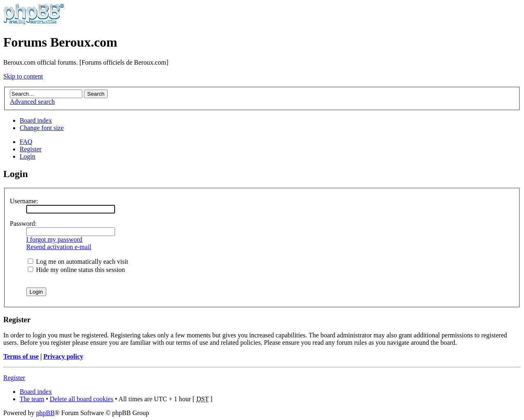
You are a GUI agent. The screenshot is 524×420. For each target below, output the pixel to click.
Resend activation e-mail (59, 247)
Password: (23, 223)
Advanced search (32, 102)
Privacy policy (63, 356)
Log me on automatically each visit (78, 262)
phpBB (45, 413)
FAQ (26, 142)
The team (32, 399)
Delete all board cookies (82, 399)
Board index (36, 120)
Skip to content (23, 76)
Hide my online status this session (76, 270)
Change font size (42, 128)
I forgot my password (54, 239)
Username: (24, 201)
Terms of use (21, 356)
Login (27, 156)
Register (30, 149)
